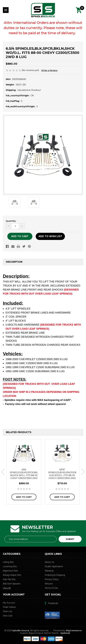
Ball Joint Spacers (12, 584)
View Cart (8, 616)
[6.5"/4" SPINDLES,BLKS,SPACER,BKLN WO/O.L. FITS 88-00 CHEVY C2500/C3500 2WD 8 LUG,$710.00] (62, 453)
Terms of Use (51, 588)
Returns (49, 584)
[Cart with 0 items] (79, 10)
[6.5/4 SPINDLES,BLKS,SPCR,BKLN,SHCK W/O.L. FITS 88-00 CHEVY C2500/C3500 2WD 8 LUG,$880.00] (24, 453)
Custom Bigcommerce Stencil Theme (39, 633)
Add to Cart (24, 497)
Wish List (7, 611)
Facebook (53, 603)
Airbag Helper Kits (12, 575)
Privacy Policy (52, 579)
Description (14, 262)
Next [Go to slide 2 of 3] (83, 472)
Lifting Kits (8, 562)
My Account (9, 603)
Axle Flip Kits (9, 579)
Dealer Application (54, 566)
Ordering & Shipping (55, 575)
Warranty (49, 571)
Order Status (9, 607)
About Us (49, 562)
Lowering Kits (10, 566)
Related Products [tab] (19, 432)
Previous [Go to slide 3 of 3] (3, 472)
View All (7, 588)
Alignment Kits (10, 571)
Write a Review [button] (49, 70)
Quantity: (11, 221)
